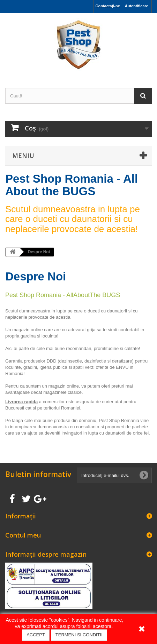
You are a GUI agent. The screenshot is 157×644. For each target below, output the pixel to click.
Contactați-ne (107, 6)
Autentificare (137, 6)
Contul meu (23, 535)
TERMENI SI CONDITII (79, 635)
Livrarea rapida (21, 402)
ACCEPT (36, 635)
